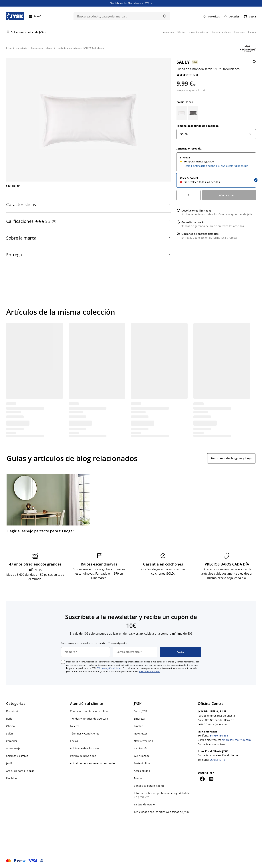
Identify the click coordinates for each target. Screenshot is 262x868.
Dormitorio (13, 711)
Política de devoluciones (85, 748)
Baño (9, 719)
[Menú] (35, 16)
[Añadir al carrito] (229, 195)
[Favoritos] (211, 16)
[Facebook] (202, 779)
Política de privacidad (83, 756)
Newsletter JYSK (144, 741)
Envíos (74, 741)
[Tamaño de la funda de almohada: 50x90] (216, 134)
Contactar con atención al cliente (90, 711)
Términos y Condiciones (109, 668)
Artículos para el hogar (20, 771)
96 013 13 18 (217, 760)
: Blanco (185, 102)
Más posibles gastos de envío (191, 90)
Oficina (10, 726)
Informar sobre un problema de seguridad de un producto (162, 795)
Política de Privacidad (149, 671)
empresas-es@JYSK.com (236, 740)
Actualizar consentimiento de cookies (93, 763)
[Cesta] (249, 16)
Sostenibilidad (143, 763)
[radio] (216, 162)
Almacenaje (13, 748)
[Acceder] (231, 16)
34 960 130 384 (219, 735)
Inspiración (141, 748)
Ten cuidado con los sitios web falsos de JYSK (161, 812)
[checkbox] (63, 662)
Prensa (138, 778)
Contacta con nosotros (211, 744)
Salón (10, 733)
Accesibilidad (142, 771)
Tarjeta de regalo (144, 804)
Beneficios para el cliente (149, 786)
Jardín (10, 763)
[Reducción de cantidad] (181, 195)
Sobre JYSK (140, 711)
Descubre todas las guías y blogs (231, 458)
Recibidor (12, 778)
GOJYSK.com (141, 756)
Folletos (75, 726)
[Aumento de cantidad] (196, 195)
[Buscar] (165, 16)
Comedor (12, 741)
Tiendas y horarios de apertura (89, 719)
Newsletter (141, 733)
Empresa (139, 719)
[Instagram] (211, 779)
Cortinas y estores (17, 756)
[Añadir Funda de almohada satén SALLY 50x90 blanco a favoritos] (254, 65)
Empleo (138, 726)
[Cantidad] (188, 195)
